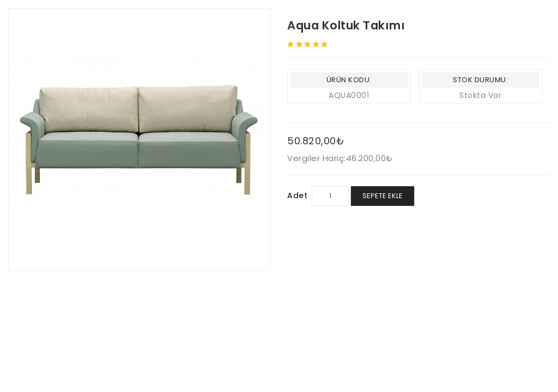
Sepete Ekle (383, 196)
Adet (297, 195)
